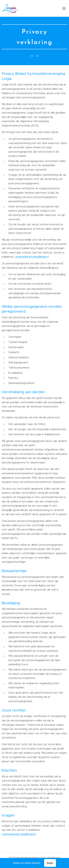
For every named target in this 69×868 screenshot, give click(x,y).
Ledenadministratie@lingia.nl (31, 257)
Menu (64, 9)
